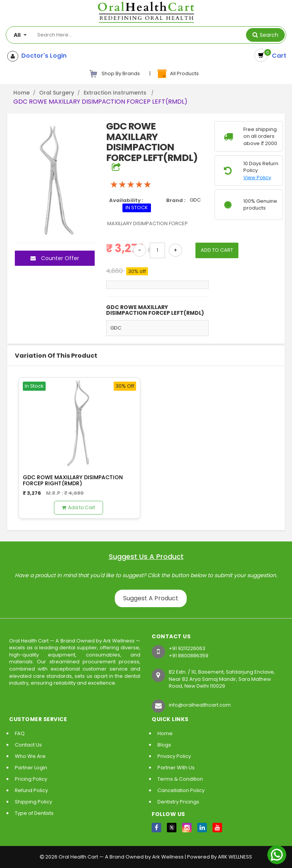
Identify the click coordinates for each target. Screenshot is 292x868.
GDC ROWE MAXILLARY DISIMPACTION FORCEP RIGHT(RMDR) (73, 480)
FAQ (20, 733)
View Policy (257, 178)
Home (21, 93)
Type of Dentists (34, 813)
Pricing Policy (31, 779)
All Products (178, 74)
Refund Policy (31, 790)
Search (269, 35)
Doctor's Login (42, 56)
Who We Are (30, 756)
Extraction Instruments (116, 93)
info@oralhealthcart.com (200, 705)
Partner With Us (176, 768)
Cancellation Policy (181, 790)
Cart (278, 56)
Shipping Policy (33, 802)
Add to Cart (79, 507)
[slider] (131, 185)
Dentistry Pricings (178, 802)
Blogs (164, 745)
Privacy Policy (174, 756)
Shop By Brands (114, 74)
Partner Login (31, 768)
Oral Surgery (57, 93)
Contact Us (28, 745)
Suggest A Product (151, 598)
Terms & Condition (180, 779)
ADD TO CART (217, 250)
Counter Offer (55, 258)
